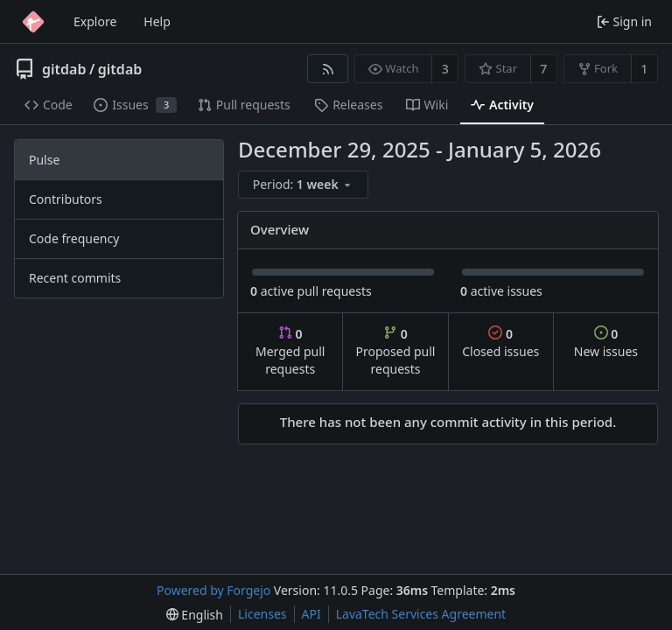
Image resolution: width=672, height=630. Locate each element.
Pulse (44, 160)
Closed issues (500, 343)
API (311, 614)
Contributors (66, 199)
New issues (606, 343)
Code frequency (74, 238)
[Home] (33, 22)
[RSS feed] (328, 69)
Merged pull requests (290, 351)
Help (157, 21)
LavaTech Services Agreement (421, 614)
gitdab (64, 69)
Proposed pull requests (396, 351)
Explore (95, 21)
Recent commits (75, 278)
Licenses (262, 614)
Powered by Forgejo (213, 590)
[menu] (304, 185)
